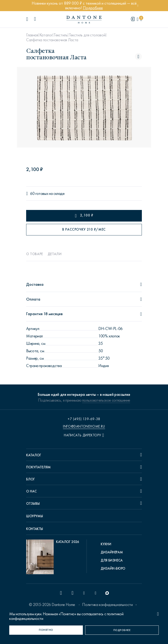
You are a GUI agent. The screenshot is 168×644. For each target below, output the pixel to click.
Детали (55, 254)
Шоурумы (34, 516)
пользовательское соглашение (106, 400)
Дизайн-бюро (113, 568)
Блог (31, 479)
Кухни (106, 544)
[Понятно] (46, 630)
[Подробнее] (122, 630)
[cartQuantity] (141, 19)
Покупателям (38, 467)
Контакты (35, 529)
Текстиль (61, 35)
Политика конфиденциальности (107, 605)
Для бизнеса (112, 560)
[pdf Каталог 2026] (53, 558)
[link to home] (84, 20)
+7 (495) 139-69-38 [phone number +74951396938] (84, 419)
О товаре (35, 254)
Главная (32, 35)
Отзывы (33, 504)
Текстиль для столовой (87, 35)
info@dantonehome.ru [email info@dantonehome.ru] (84, 426)
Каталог (46, 35)
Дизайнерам (112, 552)
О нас (31, 491)
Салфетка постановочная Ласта (52, 40)
